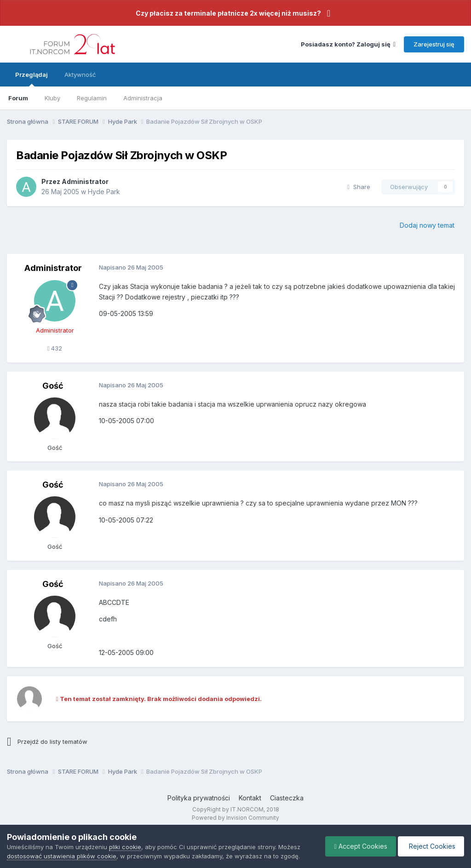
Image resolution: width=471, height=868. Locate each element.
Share (359, 187)
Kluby (52, 98)
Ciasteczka (287, 798)
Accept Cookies (359, 846)
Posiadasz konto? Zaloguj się (348, 44)
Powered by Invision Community (235, 818)
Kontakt (250, 798)
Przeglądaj (32, 79)
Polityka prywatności (199, 798)
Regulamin (92, 98)
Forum (18, 98)
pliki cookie (125, 847)
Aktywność (80, 75)
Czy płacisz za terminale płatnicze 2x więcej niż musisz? (228, 13)
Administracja (143, 98)
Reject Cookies (430, 846)
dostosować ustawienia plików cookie (62, 856)
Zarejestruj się (434, 44)
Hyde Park (104, 192)
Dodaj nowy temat (427, 225)
